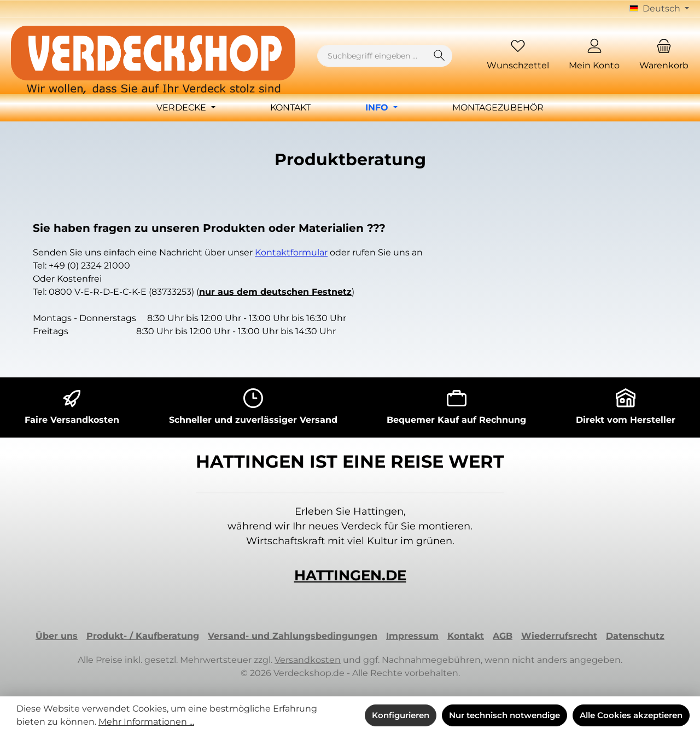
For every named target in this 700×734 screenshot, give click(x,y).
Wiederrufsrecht (559, 636)
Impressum (412, 636)
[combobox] (372, 56)
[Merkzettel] (518, 56)
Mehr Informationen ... (146, 722)
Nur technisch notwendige (504, 715)
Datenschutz (635, 636)
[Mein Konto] (594, 56)
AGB (503, 636)
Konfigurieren (401, 715)
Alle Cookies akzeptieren (631, 715)
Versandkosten (308, 660)
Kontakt (466, 636)
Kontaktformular (291, 252)
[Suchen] (439, 56)
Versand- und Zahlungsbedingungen (293, 636)
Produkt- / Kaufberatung (143, 636)
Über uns (57, 636)
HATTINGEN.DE (350, 575)
